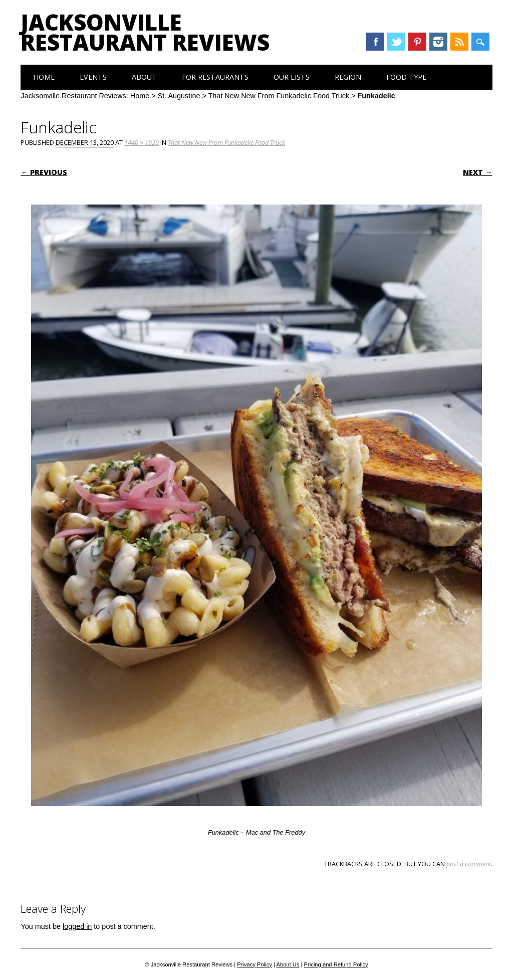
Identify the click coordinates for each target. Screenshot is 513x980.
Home (44, 77)
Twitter (396, 42)
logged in (77, 926)
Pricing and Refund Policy (336, 964)
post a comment (469, 864)
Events (93, 77)
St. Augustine (179, 96)
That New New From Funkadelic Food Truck (279, 96)
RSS (459, 42)
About (144, 77)
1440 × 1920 (142, 142)
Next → (477, 172)
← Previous (44, 172)
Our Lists (292, 77)
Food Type (406, 77)
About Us (288, 964)
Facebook (375, 42)
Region (348, 77)
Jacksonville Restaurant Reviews (145, 32)
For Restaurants (215, 77)
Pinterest (417, 42)
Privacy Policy (254, 964)
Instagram (438, 42)
